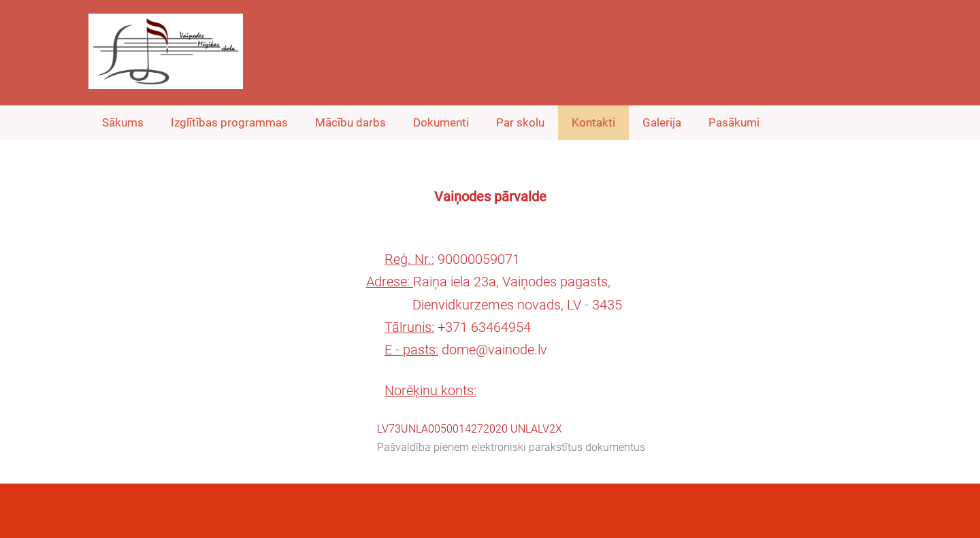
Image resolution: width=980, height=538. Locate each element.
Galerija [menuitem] (662, 122)
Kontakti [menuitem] (593, 122)
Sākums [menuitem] (123, 122)
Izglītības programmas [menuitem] (229, 122)
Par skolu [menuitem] (520, 122)
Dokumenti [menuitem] (441, 122)
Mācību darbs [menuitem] (350, 122)
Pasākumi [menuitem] (734, 122)
